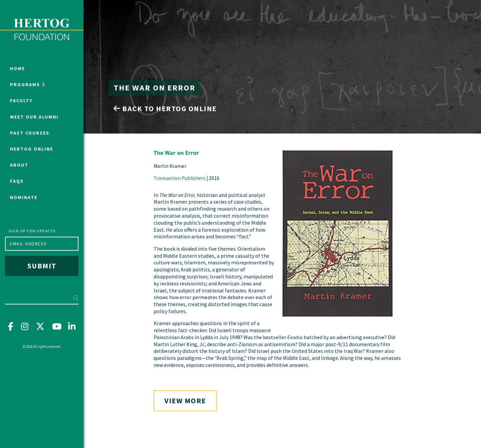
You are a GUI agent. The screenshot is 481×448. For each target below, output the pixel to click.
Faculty (21, 100)
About (19, 165)
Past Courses (30, 133)
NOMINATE (24, 197)
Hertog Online (32, 149)
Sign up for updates (32, 231)
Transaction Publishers (180, 178)
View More (185, 401)
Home (18, 68)
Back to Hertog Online (165, 108)
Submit (42, 266)
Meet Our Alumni (34, 117)
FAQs (17, 181)
